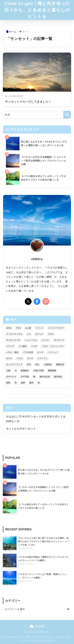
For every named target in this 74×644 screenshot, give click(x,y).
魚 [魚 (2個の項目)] (39, 383)
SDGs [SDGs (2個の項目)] (9, 328)
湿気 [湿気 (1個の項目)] (8, 383)
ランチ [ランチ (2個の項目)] (30, 358)
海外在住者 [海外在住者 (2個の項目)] (45, 377)
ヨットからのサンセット (21, 429)
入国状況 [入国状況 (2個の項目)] (48, 365)
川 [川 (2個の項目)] (16, 371)
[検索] (67, 115)
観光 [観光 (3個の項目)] (31, 383)
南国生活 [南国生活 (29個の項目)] (60, 365)
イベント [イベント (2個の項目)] (40, 328)
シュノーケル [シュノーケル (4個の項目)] (31, 340)
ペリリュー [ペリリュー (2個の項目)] (53, 352)
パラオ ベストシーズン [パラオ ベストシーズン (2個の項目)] (53, 346)
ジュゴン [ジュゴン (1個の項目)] (45, 340)
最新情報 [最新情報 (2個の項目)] (52, 371)
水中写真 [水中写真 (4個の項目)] (25, 377)
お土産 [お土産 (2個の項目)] (28, 328)
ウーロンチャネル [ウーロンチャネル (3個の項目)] (14, 334)
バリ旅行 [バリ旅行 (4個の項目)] (23, 346)
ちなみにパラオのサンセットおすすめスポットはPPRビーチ (36, 419)
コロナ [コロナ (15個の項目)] (51, 334)
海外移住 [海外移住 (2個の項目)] (58, 377)
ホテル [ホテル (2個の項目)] (9, 358)
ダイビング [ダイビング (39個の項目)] (59, 340)
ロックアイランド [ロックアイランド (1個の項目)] (14, 365)
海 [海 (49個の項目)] (34, 377)
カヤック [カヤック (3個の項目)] (39, 334)
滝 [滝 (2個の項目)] (16, 383)
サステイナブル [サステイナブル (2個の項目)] (13, 340)
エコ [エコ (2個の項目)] (29, 334)
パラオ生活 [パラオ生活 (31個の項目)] (28, 352)
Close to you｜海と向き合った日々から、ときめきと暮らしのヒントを (37, 10)
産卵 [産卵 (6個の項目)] (23, 383)
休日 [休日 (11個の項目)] (37, 365)
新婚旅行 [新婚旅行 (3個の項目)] (25, 371)
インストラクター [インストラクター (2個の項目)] (56, 328)
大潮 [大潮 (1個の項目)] (8, 371)
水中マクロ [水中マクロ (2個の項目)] (11, 377)
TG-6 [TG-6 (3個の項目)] (18, 328)
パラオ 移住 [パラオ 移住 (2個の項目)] (12, 352)
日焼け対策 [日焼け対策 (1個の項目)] (39, 371)
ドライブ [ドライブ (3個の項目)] (10, 346)
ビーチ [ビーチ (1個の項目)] (40, 352)
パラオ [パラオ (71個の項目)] (34, 346)
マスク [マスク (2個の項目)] (20, 358)
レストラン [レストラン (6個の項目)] (43, 358)
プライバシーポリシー (36, 632)
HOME (37, 626)
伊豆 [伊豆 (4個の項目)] (29, 365)
